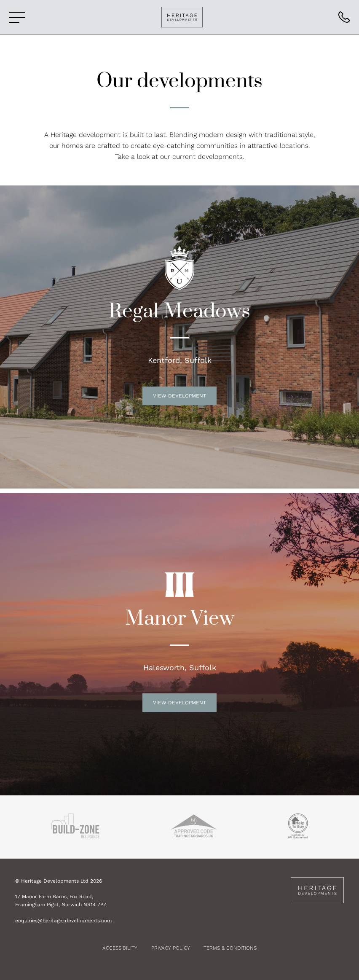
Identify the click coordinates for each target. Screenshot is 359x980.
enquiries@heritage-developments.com (63, 921)
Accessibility (120, 948)
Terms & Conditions (230, 948)
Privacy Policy (171, 948)
